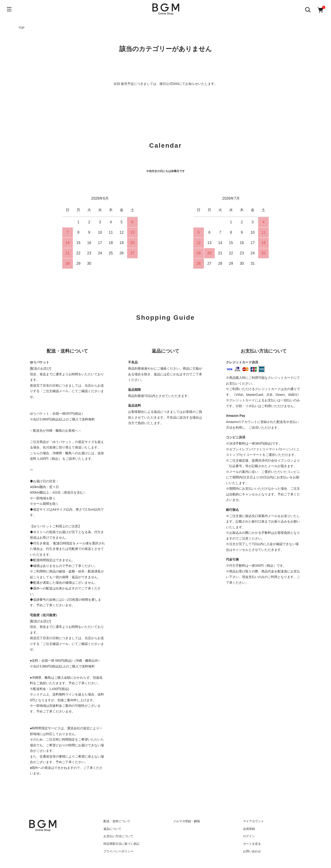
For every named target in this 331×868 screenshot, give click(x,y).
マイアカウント (253, 821)
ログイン (249, 836)
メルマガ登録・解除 (187, 821)
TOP (21, 28)
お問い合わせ (252, 851)
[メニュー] (9, 9)
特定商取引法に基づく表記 (121, 844)
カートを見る (252, 844)
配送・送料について (117, 821)
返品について (112, 829)
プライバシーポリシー (118, 851)
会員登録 (249, 829)
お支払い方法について (118, 836)
